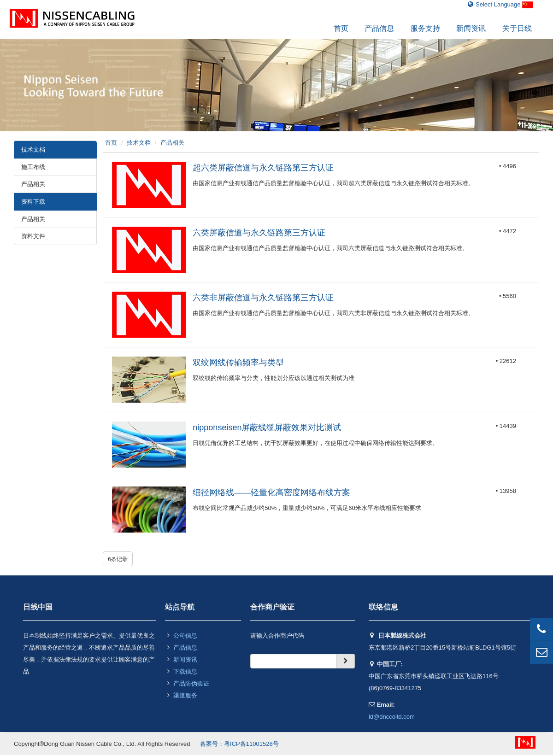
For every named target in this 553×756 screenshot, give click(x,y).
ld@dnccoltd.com (392, 717)
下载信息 (185, 671)
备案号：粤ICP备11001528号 (239, 744)
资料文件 (33, 236)
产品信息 (379, 28)
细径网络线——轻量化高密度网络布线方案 (271, 492)
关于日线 (517, 28)
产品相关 (33, 184)
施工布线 (33, 167)
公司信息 (185, 636)
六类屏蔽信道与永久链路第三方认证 (259, 233)
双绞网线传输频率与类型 (238, 363)
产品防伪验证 (191, 683)
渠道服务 (185, 695)
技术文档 (139, 143)
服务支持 (425, 28)
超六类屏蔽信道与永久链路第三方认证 (263, 168)
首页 (341, 28)
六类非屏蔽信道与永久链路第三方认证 (263, 298)
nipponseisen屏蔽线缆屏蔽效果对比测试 (267, 428)
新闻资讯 (471, 28)
